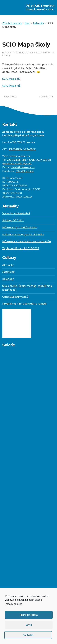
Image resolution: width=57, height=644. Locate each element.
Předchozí (11, 96)
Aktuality (6, 55)
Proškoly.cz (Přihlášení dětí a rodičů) (24, 304)
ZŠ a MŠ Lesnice (40, 7)
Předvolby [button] (28, 635)
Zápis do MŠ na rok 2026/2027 (21, 248)
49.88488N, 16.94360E (22, 149)
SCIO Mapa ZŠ (11, 79)
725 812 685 (14, 160)
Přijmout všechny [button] (29, 615)
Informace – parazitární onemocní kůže (27, 241)
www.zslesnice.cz (20, 156)
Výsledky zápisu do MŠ (16, 213)
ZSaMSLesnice (25, 171)
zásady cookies (14, 604)
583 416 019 (29, 160)
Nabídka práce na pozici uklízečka (23, 235)
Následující (46, 96)
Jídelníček (8, 272)
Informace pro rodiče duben (20, 228)
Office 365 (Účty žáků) (16, 297)
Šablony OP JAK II (13, 220)
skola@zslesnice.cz (23, 167)
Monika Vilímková (18, 52)
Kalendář (8, 279)
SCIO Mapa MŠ (11, 86)
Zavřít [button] (29, 625)
